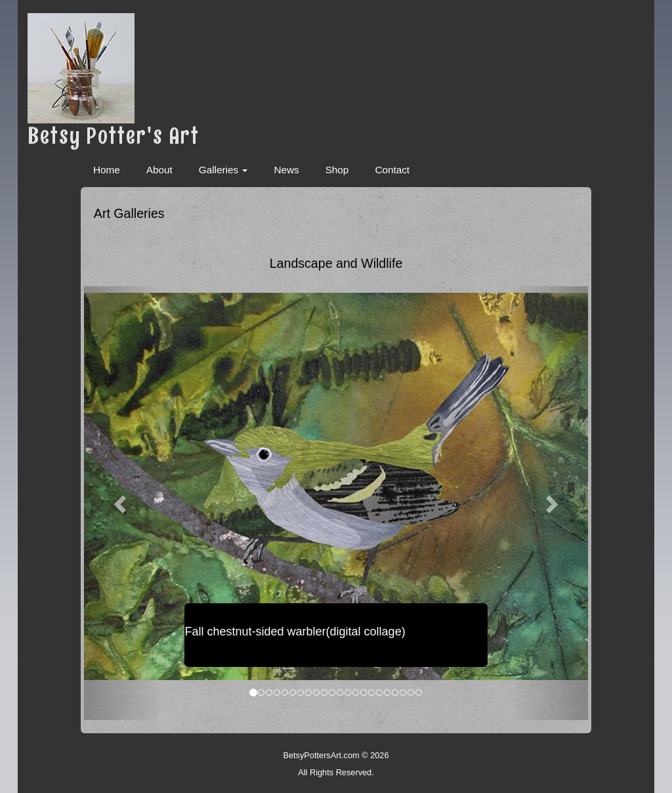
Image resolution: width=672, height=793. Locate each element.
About (159, 170)
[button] (122, 503)
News (286, 170)
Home (107, 170)
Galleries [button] (223, 170)
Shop (337, 170)
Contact (392, 170)
